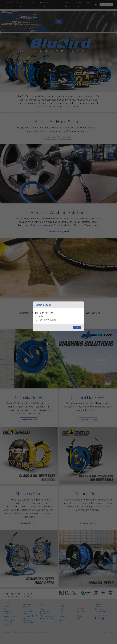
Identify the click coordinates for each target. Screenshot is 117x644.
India (41, 316)
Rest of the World (47, 320)
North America (46, 313)
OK (77, 328)
